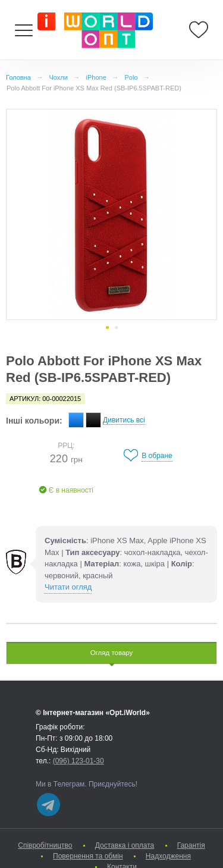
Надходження (168, 856)
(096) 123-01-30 (78, 761)
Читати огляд (68, 587)
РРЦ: (66, 446)
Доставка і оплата (125, 845)
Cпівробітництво (45, 845)
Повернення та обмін (88, 856)
